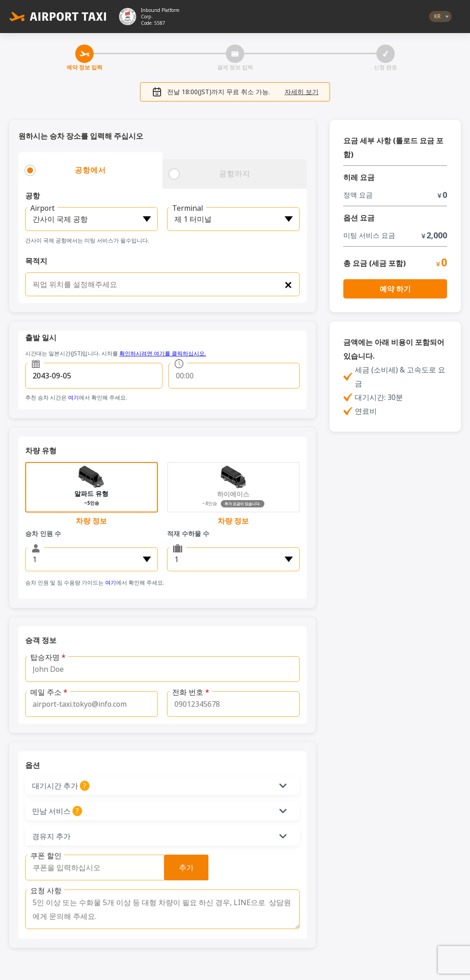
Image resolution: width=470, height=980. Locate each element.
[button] (162, 786)
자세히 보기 (302, 92)
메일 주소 (49, 692)
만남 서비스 (103, 811)
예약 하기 (395, 289)
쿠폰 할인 (46, 856)
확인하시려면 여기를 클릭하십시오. (163, 353)
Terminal (188, 208)
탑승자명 (48, 657)
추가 (186, 867)
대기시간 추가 (105, 786)
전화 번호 (191, 692)
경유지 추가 (51, 836)
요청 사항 (46, 890)
